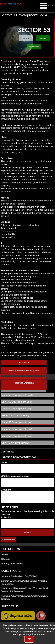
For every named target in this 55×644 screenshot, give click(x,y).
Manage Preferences (34, 634)
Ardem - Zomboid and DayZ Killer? (19, 576)
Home (4, 554)
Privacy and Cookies (12, 563)
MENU (46, 6)
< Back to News (9, 540)
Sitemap (6, 559)
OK (29, 639)
